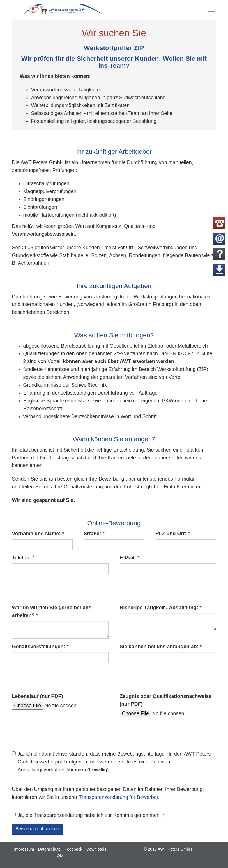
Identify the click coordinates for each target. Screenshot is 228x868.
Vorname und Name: (38, 534)
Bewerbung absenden (38, 829)
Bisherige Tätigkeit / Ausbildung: (161, 608)
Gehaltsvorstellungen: (40, 647)
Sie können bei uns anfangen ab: (161, 647)
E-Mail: (130, 558)
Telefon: (23, 558)
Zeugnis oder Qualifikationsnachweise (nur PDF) (166, 700)
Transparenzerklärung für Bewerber (118, 797)
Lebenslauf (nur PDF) (38, 696)
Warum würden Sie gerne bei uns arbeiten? (52, 611)
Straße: (94, 534)
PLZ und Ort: (173, 534)
